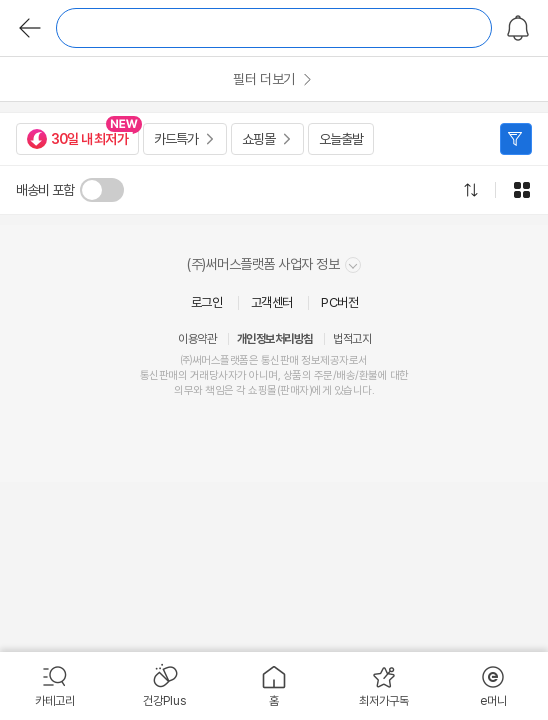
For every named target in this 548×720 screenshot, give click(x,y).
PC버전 (339, 302)
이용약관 (197, 339)
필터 (516, 139)
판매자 (294, 390)
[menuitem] (55, 686)
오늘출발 (341, 139)
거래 (199, 375)
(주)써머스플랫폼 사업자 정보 (274, 264)
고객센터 (272, 302)
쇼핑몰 (258, 139)
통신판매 (159, 375)
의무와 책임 (199, 390)
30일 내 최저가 (77, 139)
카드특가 (176, 139)
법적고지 (352, 339)
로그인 (207, 302)
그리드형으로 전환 (522, 190)
